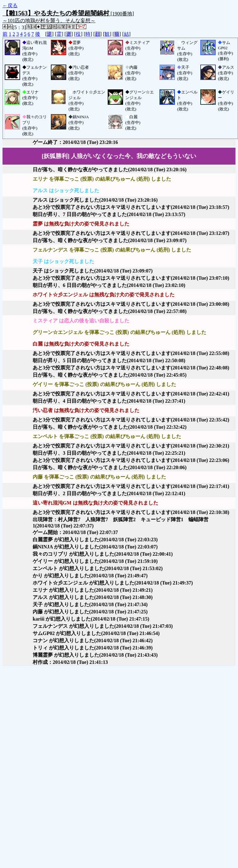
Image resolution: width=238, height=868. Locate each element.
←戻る (10, 5)
